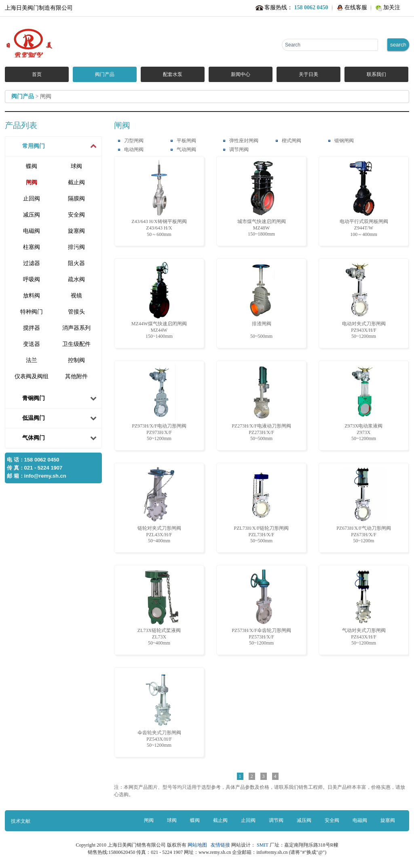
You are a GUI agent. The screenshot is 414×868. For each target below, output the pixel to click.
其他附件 (76, 376)
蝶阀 (32, 166)
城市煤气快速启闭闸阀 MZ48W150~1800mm (262, 198)
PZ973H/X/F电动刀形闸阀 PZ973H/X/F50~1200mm (159, 403)
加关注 (392, 7)
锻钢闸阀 (344, 141)
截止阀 (76, 182)
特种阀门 (32, 312)
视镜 (76, 296)
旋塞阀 (76, 231)
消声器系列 (76, 328)
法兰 (32, 360)
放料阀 (32, 296)
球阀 (76, 166)
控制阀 (76, 360)
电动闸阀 (134, 150)
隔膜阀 (76, 199)
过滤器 (32, 263)
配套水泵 (173, 74)
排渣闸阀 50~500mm (262, 300)
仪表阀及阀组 (32, 376)
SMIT (262, 845)
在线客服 (356, 7)
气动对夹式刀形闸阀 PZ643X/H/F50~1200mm (364, 607)
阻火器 (76, 263)
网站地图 (199, 845)
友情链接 (220, 845)
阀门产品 (105, 74)
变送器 (32, 344)
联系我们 (376, 74)
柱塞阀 (32, 247)
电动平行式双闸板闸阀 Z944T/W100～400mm (364, 198)
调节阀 (276, 820)
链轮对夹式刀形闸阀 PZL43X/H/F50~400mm (159, 505)
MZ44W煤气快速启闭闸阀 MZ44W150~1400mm (159, 300)
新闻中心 (241, 74)
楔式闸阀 (291, 141)
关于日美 (308, 74)
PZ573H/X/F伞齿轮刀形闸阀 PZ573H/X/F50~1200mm (261, 607)
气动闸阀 (186, 150)
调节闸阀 (239, 150)
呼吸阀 (32, 279)
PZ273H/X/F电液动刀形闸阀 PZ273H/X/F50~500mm (261, 403)
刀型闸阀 (134, 141)
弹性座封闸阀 (244, 141)
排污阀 (76, 247)
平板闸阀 (186, 141)
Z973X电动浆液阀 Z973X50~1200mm (364, 403)
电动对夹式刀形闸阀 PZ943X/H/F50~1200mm (364, 300)
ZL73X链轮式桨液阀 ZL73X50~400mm (159, 607)
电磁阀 (32, 231)
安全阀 (76, 215)
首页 (37, 74)
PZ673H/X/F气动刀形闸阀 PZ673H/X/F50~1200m (364, 505)
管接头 (76, 312)
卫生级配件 (76, 344)
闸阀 (32, 182)
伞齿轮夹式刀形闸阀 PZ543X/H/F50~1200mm (159, 709)
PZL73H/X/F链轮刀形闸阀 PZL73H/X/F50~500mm (261, 505)
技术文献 (21, 821)
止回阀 (32, 199)
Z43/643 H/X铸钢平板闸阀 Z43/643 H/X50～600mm (159, 198)
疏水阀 (76, 279)
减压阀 (32, 215)
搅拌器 (32, 328)
